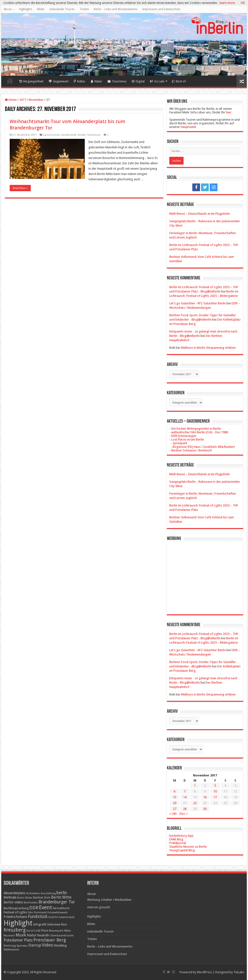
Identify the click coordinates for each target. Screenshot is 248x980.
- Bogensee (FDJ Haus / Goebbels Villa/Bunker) (202, 447)
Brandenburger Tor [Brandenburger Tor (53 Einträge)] (57, 902)
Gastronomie (51, 135)
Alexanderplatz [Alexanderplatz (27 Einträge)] (15, 893)
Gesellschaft (69, 135)
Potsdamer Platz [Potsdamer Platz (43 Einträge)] (18, 940)
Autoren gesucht (99, 907)
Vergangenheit (31, 81)
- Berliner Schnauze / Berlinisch (191, 450)
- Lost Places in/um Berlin (187, 439)
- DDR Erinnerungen (183, 436)
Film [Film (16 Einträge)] (31, 913)
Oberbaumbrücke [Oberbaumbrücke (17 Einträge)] (62, 935)
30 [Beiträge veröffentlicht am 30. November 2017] (205, 809)
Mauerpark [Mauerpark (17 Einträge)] (56, 931)
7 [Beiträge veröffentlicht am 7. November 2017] (185, 791)
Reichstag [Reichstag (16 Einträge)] (10, 946)
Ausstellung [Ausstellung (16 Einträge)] (48, 893)
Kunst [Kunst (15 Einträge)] (30, 931)
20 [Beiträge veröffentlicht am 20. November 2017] (175, 803)
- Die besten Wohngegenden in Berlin (195, 429)
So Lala (157, 81)
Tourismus (117, 81)
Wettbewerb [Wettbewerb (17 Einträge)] (11, 949)
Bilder (41, 9)
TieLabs (239, 972)
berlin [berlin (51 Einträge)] (62, 893)
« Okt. (173, 814)
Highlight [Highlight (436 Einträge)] (18, 923)
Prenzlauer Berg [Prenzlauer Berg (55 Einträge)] (50, 940)
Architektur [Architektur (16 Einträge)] (33, 893)
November (36, 100)
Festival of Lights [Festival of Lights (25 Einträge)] (15, 912)
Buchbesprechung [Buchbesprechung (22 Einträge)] (16, 908)
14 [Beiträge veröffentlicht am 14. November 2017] (185, 797)
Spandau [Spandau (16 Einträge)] (22, 946)
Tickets (84, 9)
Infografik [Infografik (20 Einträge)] (40, 925)
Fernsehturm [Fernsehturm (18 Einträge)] (61, 908)
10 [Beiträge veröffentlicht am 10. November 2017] (215, 791)
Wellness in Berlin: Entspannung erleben (208, 348)
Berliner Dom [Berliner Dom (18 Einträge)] (42, 898)
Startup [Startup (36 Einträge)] (35, 945)
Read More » (20, 188)
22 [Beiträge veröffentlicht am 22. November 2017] (195, 803)
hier (229, 112)
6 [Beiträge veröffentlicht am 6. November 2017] (174, 791)
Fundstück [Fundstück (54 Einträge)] (38, 917)
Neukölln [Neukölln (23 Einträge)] (43, 935)
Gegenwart (59, 81)
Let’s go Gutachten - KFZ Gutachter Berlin (198, 303)
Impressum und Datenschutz (161, 9)
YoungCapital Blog (182, 850)
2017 (23, 100)
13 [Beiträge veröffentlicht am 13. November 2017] (175, 797)
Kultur (80, 81)
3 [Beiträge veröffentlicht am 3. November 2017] (215, 786)
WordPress (205, 972)
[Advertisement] (205, 574)
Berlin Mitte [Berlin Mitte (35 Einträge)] (61, 897)
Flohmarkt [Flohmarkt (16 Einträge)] (40, 913)
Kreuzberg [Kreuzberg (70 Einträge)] (15, 930)
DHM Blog (176, 839)
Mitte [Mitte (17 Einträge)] (67, 931)
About (8, 9)
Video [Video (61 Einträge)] (48, 945)
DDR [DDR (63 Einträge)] (34, 908)
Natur (96, 81)
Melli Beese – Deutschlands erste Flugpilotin (200, 214)
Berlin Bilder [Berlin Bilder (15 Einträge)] (25, 898)
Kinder (82, 135)
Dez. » (184, 814)
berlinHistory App (181, 836)
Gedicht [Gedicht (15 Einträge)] (53, 917)
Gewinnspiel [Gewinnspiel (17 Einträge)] (66, 917)
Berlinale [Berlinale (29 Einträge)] (10, 897)
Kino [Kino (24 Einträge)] (64, 924)
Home (10, 81)
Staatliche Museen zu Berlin (188, 847)
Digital (138, 81)
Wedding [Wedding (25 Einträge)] (60, 945)
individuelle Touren (62, 9)
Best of (179, 81)
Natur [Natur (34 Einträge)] (32, 935)
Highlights (26, 9)
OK (243, 3)
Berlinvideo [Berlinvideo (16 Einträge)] (31, 903)
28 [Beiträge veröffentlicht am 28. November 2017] (185, 809)
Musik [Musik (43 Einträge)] (21, 935)
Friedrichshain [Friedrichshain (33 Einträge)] (15, 917)
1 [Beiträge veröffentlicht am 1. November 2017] (195, 786)
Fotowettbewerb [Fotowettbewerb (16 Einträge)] (58, 913)
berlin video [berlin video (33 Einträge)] (13, 902)
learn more (227, 3)
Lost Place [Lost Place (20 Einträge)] (41, 931)
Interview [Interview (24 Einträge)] (54, 924)
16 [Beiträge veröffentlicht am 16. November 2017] (205, 797)
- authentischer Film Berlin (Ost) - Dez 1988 (199, 432)
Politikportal (178, 843)
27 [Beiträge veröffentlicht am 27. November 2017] (175, 809)
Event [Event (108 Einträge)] (46, 907)
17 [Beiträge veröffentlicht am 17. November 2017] (215, 797)
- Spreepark (178, 443)
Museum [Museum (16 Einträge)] (9, 936)
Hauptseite (188, 127)
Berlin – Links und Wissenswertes (116, 9)
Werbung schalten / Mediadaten (109, 900)
